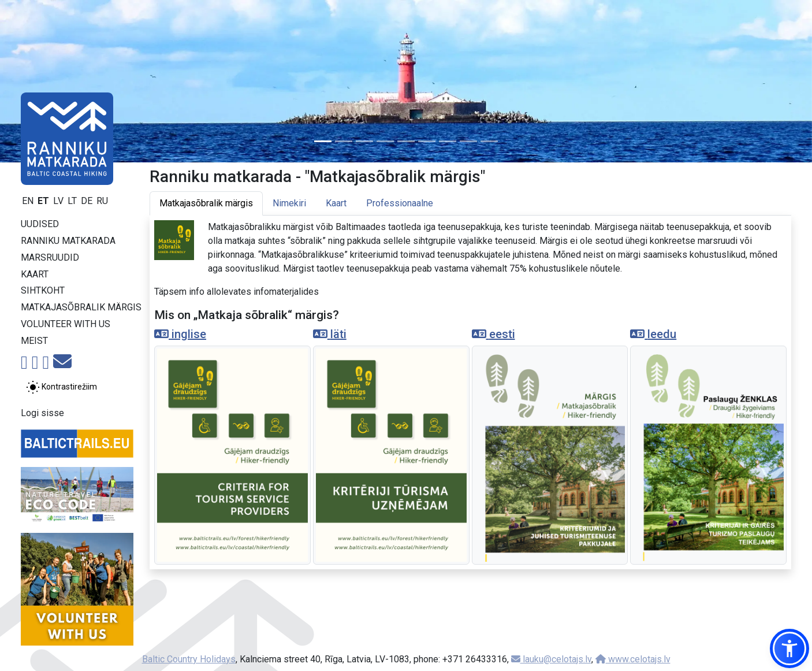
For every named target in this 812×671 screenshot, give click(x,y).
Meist (34, 341)
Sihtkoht (43, 290)
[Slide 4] (385, 141)
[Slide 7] (448, 141)
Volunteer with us (66, 324)
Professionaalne (400, 203)
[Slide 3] (364, 141)
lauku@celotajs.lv (551, 659)
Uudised (40, 224)
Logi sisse (42, 413)
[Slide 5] (406, 141)
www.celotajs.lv (633, 659)
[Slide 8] (468, 141)
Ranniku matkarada (68, 241)
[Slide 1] (323, 141)
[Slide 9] (489, 141)
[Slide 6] (427, 141)
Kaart (35, 274)
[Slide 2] (344, 141)
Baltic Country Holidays (189, 659)
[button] (789, 648)
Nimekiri (289, 203)
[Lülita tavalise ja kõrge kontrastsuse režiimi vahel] (62, 387)
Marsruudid (50, 257)
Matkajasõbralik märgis (81, 307)
